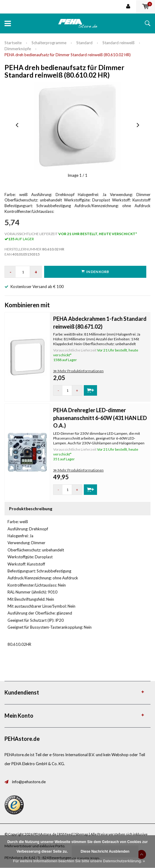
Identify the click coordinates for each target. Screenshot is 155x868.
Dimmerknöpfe (18, 49)
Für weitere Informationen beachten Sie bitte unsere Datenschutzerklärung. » (79, 861)
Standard (84, 43)
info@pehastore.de (29, 782)
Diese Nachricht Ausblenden (105, 851)
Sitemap (82, 834)
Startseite (13, 43)
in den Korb (95, 272)
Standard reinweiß (119, 43)
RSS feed (66, 834)
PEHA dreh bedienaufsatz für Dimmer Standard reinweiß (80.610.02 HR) (68, 55)
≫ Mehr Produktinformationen (78, 371)
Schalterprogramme (49, 43)
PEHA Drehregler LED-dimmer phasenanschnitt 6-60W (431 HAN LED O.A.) (100, 418)
